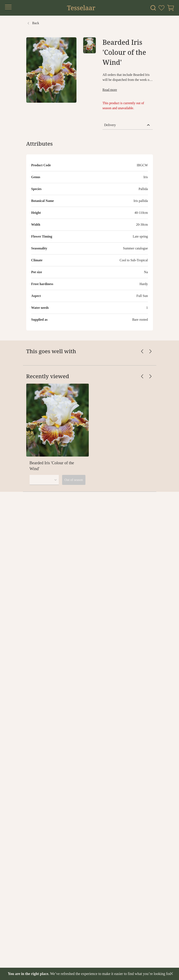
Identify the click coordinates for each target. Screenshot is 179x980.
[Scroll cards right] (150, 351)
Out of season (74, 480)
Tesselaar (81, 8)
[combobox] (44, 480)
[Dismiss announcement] (171, 974)
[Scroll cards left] (142, 351)
